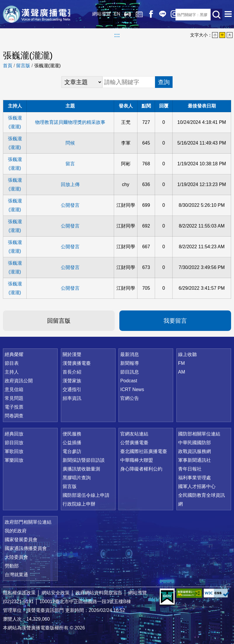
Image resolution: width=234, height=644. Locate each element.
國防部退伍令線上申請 (86, 495)
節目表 (12, 363)
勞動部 (12, 566)
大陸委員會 (16, 557)
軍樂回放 (14, 460)
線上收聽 (123, 15)
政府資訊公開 (19, 381)
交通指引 (72, 389)
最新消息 (130, 354)
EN (112, 14)
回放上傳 (70, 184)
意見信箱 (14, 389)
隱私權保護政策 (19, 593)
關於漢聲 (72, 354)
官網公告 (130, 398)
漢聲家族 (72, 381)
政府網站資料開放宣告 (99, 593)
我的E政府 (16, 531)
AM (182, 372)
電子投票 (14, 407)
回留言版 (59, 321)
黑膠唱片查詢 (77, 478)
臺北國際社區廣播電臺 (144, 451)
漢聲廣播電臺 (39, 15)
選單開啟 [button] (228, 15)
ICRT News (132, 389)
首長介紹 (72, 372)
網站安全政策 (56, 593)
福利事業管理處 (195, 478)
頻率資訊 (72, 398)
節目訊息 (130, 372)
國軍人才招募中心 (197, 486)
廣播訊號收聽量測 (81, 469)
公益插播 (72, 443)
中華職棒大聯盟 (137, 460)
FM (181, 363)
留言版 (23, 66)
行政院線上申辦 (79, 504)
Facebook (146, 15)
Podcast (129, 381)
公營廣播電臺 (134, 443)
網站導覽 (97, 14)
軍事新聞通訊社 (195, 460)
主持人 (12, 372)
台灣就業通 (16, 575)
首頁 (8, 66)
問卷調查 (14, 416)
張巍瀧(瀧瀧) (15, 122)
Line (158, 15)
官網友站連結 (134, 434)
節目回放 (14, 443)
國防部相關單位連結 (199, 434)
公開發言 (70, 205)
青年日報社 (190, 469)
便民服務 (72, 434)
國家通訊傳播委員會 (26, 548)
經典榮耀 (14, 354)
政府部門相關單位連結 (28, 522)
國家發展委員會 (21, 540)
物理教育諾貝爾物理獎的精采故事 (70, 122)
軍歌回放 (14, 451)
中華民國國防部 (195, 443)
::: (117, 35)
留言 (70, 164)
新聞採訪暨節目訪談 (84, 460)
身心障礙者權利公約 (141, 469)
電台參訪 (72, 451)
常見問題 (14, 398)
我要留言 (175, 321)
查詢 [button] (164, 82)
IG (170, 15)
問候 (70, 143)
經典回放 (135, 15)
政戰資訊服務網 (195, 451)
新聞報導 (130, 363)
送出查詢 (216, 15)
